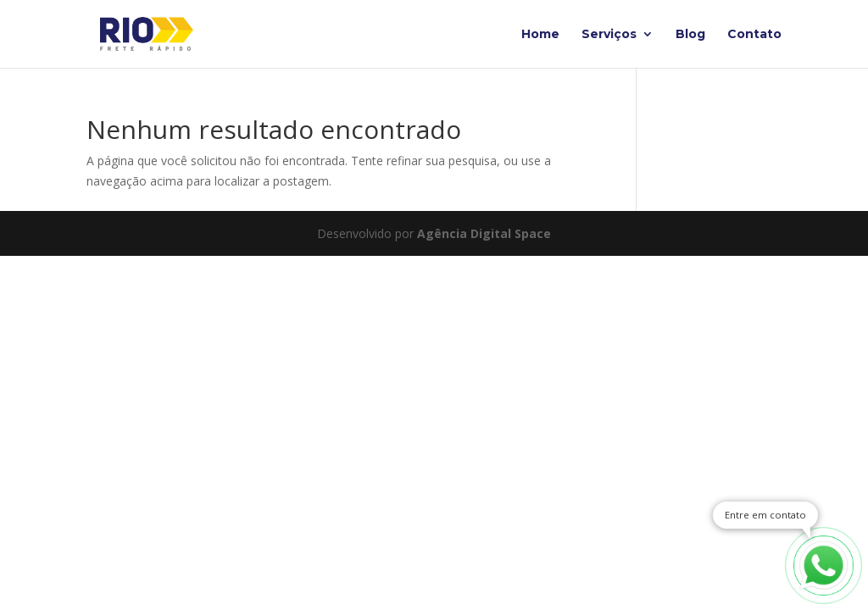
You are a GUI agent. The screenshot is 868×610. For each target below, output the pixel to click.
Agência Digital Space (484, 233)
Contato (754, 35)
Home (540, 35)
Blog (690, 35)
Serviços (609, 35)
